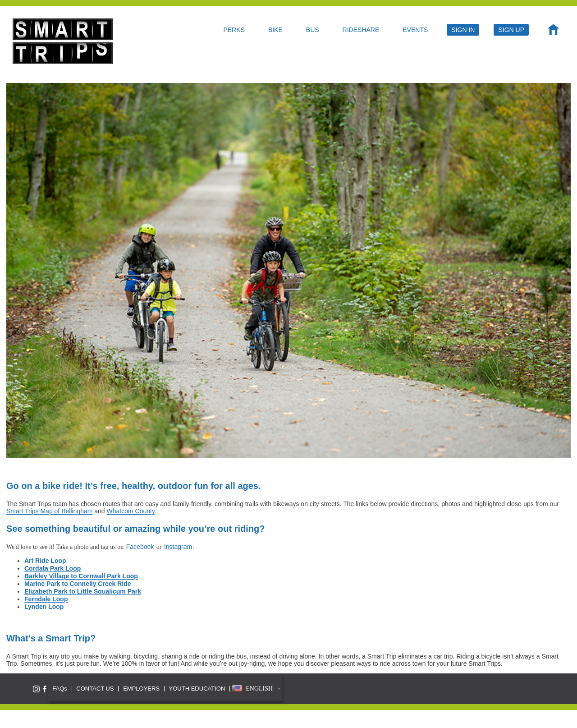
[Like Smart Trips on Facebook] (45, 689)
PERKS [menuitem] (234, 30)
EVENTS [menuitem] (415, 30)
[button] (256, 689)
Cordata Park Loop (53, 568)
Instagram (178, 547)
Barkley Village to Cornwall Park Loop (81, 576)
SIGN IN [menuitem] (463, 30)
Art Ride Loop (45, 561)
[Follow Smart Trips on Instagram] (36, 689)
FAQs (60, 689)
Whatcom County (131, 511)
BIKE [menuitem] (275, 30)
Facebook (140, 547)
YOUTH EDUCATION (197, 689)
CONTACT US (95, 689)
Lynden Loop (44, 607)
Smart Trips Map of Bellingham (49, 511)
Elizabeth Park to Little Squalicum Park (83, 591)
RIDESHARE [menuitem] (361, 30)
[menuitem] (553, 32)
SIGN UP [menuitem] (511, 30)
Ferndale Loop (46, 599)
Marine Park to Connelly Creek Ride (78, 584)
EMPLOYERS (141, 689)
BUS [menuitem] (313, 30)
